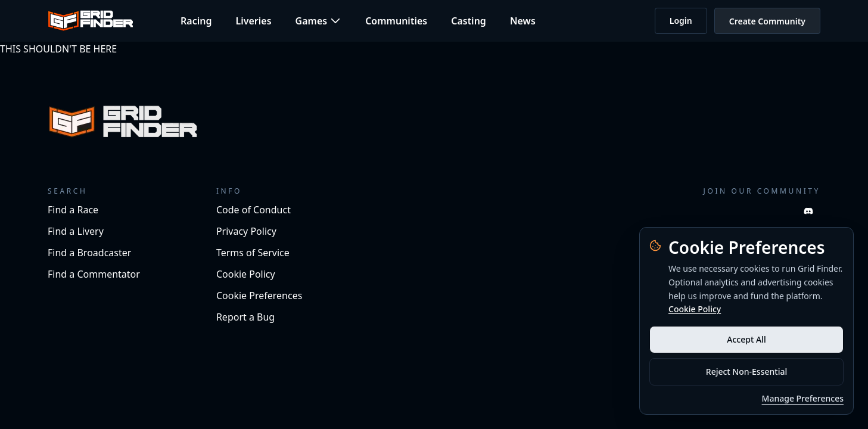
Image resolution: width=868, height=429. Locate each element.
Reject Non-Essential (746, 372)
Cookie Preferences (259, 296)
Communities (396, 21)
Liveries (253, 21)
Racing (196, 21)
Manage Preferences (803, 398)
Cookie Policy (695, 309)
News (523, 21)
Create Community (767, 21)
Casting (469, 21)
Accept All (746, 339)
